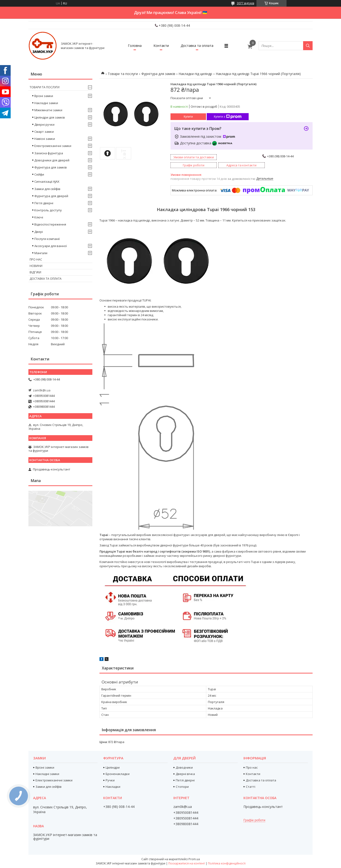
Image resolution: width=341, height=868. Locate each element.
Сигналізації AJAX (47, 182)
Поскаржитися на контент (187, 863)
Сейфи (39, 174)
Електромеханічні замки (53, 146)
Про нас (36, 259)
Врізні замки (44, 96)
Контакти (161, 46)
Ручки (110, 780)
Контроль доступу (48, 210)
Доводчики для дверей (52, 160)
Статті (251, 787)
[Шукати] (308, 46)
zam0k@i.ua (42, 390)
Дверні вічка (185, 774)
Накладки (113, 787)
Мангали (41, 253)
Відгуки (35, 272)
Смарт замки (44, 132)
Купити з (228, 117)
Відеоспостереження (50, 224)
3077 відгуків (245, 3)
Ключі (39, 217)
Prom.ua (194, 859)
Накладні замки (46, 103)
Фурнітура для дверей (51, 196)
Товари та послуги (123, 74)
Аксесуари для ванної (51, 246)
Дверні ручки (44, 124)
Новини (36, 266)
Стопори (182, 787)
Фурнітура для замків (158, 74)
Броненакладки (118, 774)
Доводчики (184, 767)
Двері (39, 232)
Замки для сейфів (47, 189)
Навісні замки (45, 139)
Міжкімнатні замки (48, 110)
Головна (135, 46)
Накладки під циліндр (195, 74)
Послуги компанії (47, 239)
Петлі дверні (44, 203)
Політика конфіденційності (227, 863)
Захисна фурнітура (49, 153)
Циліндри (113, 767)
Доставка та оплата (197, 46)
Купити (188, 117)
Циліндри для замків (50, 117)
